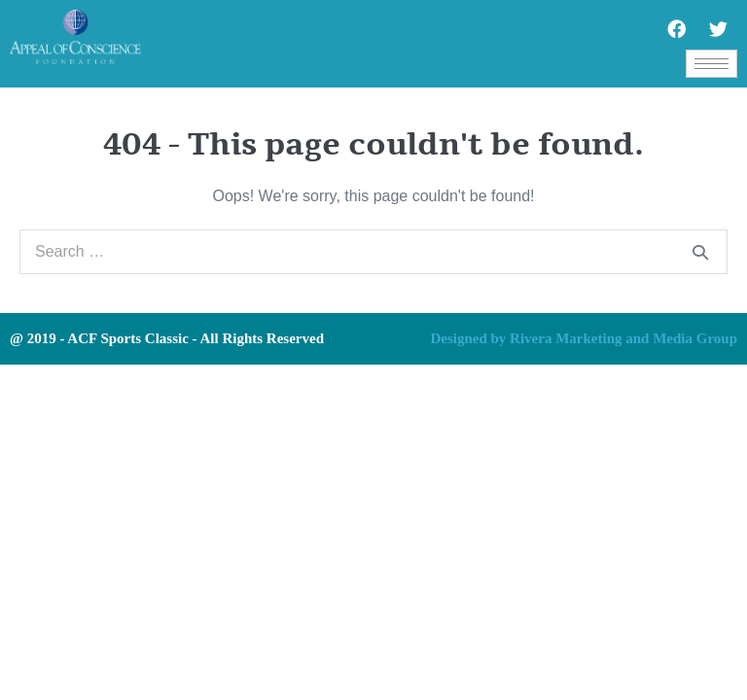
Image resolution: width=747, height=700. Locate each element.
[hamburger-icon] (711, 64)
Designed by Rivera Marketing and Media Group (584, 338)
